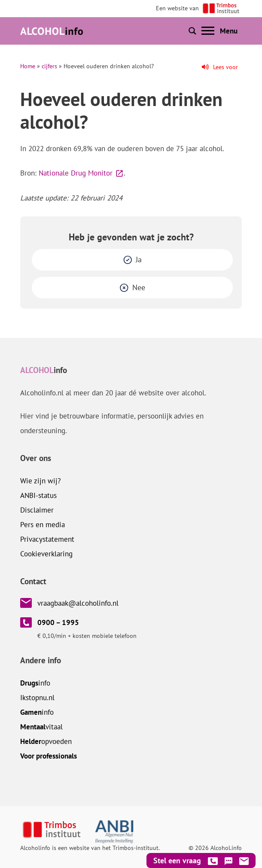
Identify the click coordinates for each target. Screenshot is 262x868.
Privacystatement (47, 539)
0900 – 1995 (58, 622)
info (35, 683)
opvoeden (46, 741)
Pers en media (43, 525)
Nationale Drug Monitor (76, 173)
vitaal (41, 727)
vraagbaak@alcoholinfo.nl (78, 603)
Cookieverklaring (46, 554)
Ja (139, 259)
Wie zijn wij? (40, 481)
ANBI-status (38, 495)
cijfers (49, 66)
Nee (139, 287)
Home (28, 66)
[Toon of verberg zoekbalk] (192, 31)
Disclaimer (37, 510)
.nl (37, 698)
